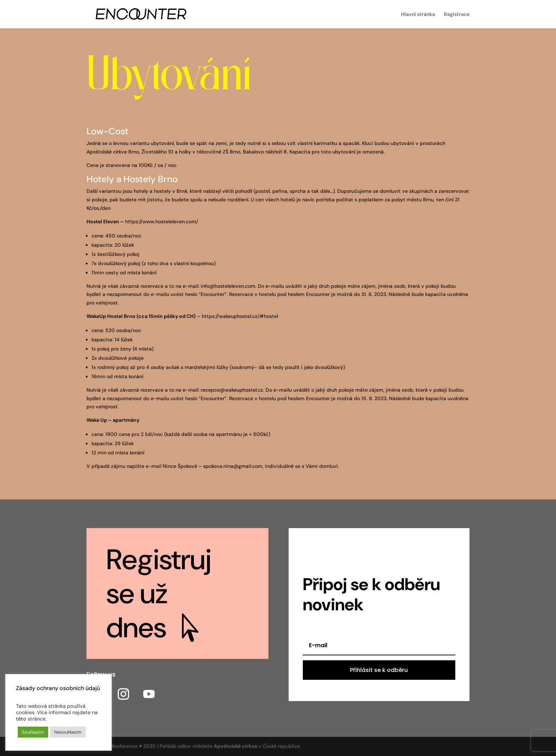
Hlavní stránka (418, 15)
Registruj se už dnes (159, 594)
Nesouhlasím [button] (68, 732)
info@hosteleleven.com (228, 286)
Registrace (457, 15)
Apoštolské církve (235, 746)
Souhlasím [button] (33, 732)
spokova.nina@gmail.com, (233, 466)
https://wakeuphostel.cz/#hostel (240, 316)
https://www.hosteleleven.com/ (162, 222)
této (21, 719)
